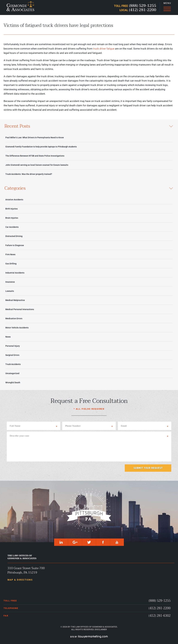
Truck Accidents (13, 364)
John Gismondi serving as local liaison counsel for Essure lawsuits (37, 165)
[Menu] (167, 7)
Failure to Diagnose (15, 245)
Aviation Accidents (14, 200)
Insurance (10, 282)
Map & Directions (20, 580)
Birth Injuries (12, 209)
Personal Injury (13, 346)
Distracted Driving (14, 236)
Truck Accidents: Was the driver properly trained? (29, 174)
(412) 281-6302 (160, 616)
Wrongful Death (13, 383)
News (8, 337)
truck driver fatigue (104, 49)
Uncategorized (12, 373)
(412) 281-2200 (160, 608)
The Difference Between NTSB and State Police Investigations (35, 156)
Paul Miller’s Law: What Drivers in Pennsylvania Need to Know (35, 137)
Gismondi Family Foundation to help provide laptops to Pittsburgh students (41, 147)
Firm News (10, 254)
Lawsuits (10, 291)
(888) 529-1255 (160, 601)
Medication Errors (14, 318)
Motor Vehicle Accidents (17, 328)
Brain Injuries (12, 218)
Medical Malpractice (15, 300)
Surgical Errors (12, 355)
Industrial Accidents (15, 273)
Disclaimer (101, 629)
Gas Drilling (11, 264)
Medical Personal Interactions (20, 309)
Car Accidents (12, 227)
